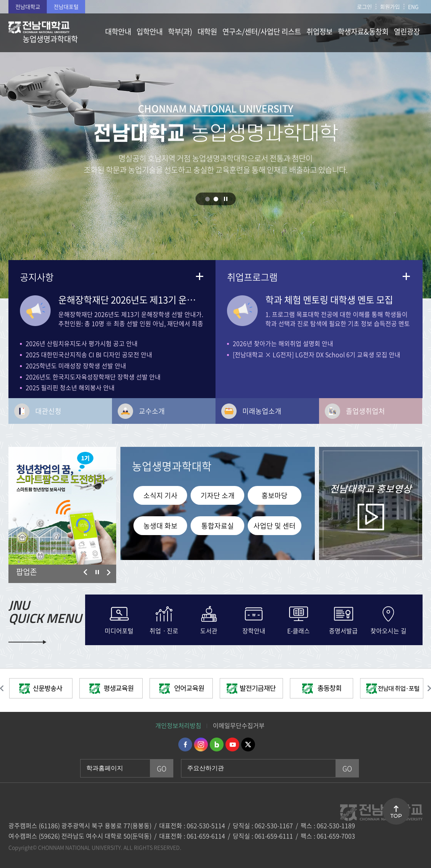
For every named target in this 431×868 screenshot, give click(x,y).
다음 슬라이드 (109, 572)
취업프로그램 (252, 277)
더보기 (199, 276)
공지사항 (37, 277)
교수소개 (152, 411)
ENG (413, 7)
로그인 (364, 7)
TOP (396, 816)
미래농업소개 (262, 411)
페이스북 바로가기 (185, 744)
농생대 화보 (160, 526)
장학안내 (254, 630)
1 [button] (207, 199)
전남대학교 (28, 7)
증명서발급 (343, 630)
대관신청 (48, 411)
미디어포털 (119, 630)
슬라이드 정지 (226, 199)
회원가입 (390, 7)
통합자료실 (218, 526)
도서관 (209, 630)
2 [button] (216, 199)
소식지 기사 (160, 495)
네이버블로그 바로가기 (217, 744)
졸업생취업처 (365, 411)
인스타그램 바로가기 (201, 744)
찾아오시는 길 (388, 630)
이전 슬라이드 (86, 572)
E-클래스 (299, 630)
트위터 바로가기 (248, 744)
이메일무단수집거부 (239, 725)
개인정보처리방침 (178, 725)
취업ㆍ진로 (164, 630)
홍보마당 (275, 495)
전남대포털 (66, 7)
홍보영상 (371, 488)
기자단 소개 (218, 495)
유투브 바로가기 (232, 744)
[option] (62, 506)
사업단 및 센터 (275, 526)
